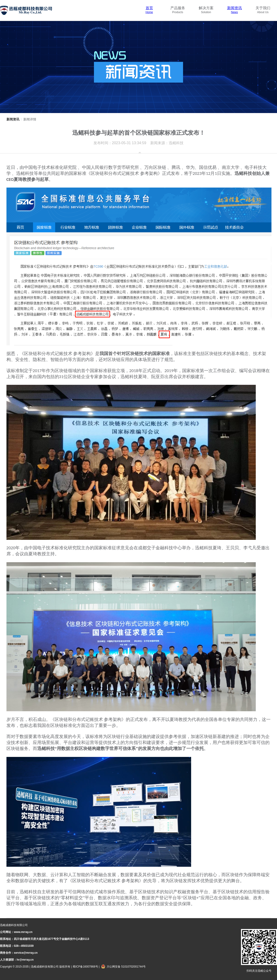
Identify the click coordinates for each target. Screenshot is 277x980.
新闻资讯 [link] (13, 119)
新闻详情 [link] (30, 119)
